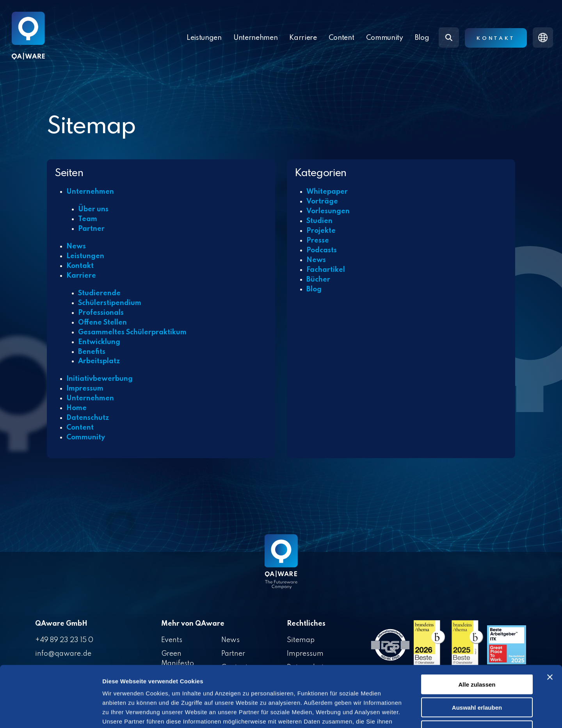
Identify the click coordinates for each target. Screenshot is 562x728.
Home (76, 408)
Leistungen (204, 38)
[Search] (449, 37)
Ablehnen (477, 678)
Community (385, 38)
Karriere (81, 276)
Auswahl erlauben (477, 655)
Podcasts (322, 250)
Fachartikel (326, 270)
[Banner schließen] (550, 625)
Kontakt (496, 38)
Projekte (321, 231)
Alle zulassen (477, 632)
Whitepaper (327, 192)
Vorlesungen (328, 211)
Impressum (85, 389)
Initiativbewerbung (100, 379)
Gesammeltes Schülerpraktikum (132, 332)
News (76, 246)
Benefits (92, 352)
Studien (319, 221)
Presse (318, 241)
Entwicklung (99, 342)
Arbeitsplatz (99, 361)
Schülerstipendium (110, 303)
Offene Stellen (102, 323)
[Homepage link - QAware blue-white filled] (281, 567)
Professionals (101, 313)
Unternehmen (90, 192)
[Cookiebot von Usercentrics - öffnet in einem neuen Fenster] (51, 713)
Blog (422, 38)
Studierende (99, 293)
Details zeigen (415, 713)
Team (88, 219)
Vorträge (322, 202)
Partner (91, 229)
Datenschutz (88, 418)
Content (80, 428)
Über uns (93, 209)
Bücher (318, 280)
